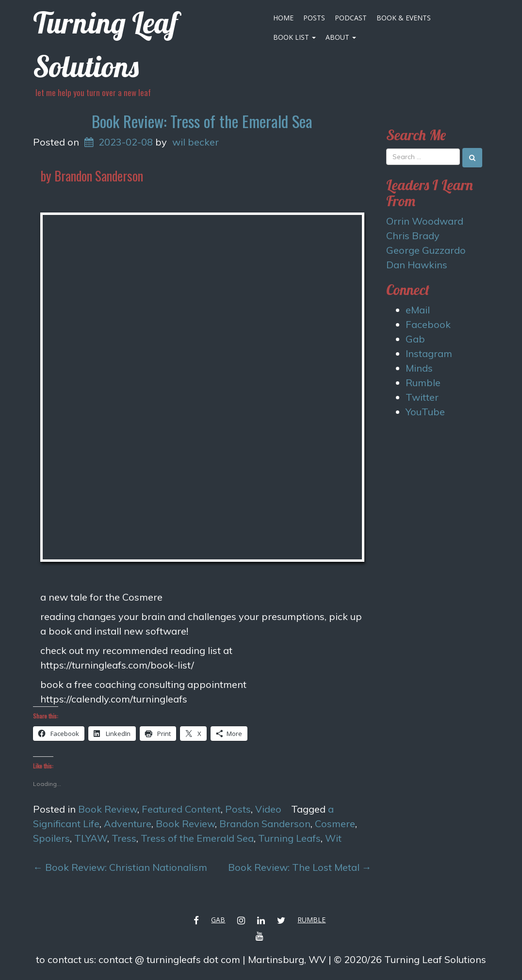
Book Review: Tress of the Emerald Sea (202, 121)
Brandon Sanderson (265, 824)
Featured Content (181, 809)
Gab (415, 339)
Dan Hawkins (417, 265)
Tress (124, 838)
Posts (314, 18)
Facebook (428, 324)
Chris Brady (413, 236)
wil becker (196, 142)
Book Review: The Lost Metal (300, 867)
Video (268, 809)
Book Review (108, 809)
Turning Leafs (289, 838)
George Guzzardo (426, 250)
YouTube (425, 412)
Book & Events (404, 18)
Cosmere (335, 824)
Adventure (128, 824)
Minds (419, 368)
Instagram (429, 353)
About (341, 37)
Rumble (423, 383)
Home (283, 18)
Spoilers (51, 838)
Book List (294, 37)
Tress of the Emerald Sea (197, 838)
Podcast (351, 18)
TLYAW (91, 838)
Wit (333, 838)
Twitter (422, 397)
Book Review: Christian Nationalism (120, 867)
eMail (418, 310)
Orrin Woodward (425, 221)
